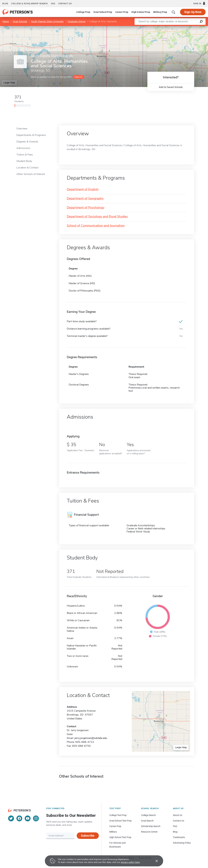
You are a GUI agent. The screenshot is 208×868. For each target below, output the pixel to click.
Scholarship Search (151, 826)
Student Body (24, 161)
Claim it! (78, 77)
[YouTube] (28, 818)
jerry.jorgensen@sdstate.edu (91, 738)
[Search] (174, 12)
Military (113, 832)
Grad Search (147, 821)
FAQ (53, 4)
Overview (22, 129)
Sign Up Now (193, 12)
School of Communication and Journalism (96, 226)
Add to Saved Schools (171, 87)
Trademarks (179, 837)
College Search (148, 815)
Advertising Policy (182, 843)
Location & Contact (27, 168)
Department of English (83, 189)
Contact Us (179, 821)
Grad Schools (20, 21)
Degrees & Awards (27, 142)
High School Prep (141, 12)
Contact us (65, 4)
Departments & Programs (31, 135)
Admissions (23, 148)
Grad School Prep (103, 12)
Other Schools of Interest (31, 174)
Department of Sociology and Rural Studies (97, 217)
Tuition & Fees (25, 155)
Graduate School (77, 21)
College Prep (83, 12)
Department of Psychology (86, 208)
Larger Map (9, 83)
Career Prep (122, 12)
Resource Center (149, 832)
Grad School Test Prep (120, 821)
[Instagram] (36, 818)
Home (6, 21)
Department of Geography (85, 199)
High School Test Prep (120, 837)
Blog (5, 4)
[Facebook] (19, 818)
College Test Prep (118, 815)
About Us (178, 815)
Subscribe (88, 836)
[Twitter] (11, 818)
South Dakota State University (47, 21)
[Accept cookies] (154, 861)
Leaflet (169, 28)
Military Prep (160, 12)
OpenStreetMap (186, 28)
